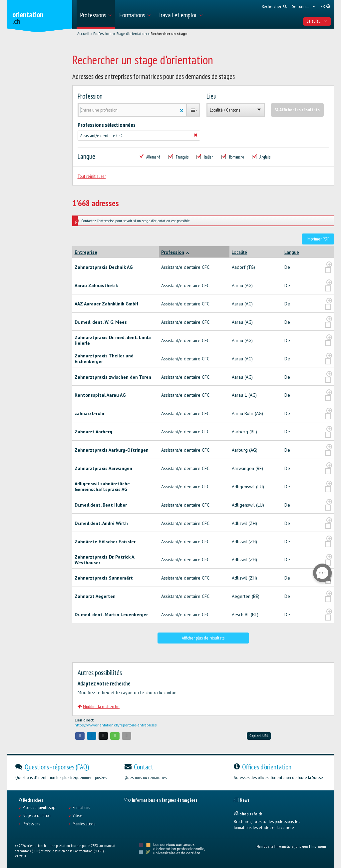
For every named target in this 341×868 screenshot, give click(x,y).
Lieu (211, 96)
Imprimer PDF (318, 239)
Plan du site (265, 846)
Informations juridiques (292, 846)
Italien (205, 157)
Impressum (318, 846)
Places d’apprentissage (39, 808)
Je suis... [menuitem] (317, 21)
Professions (103, 34)
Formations (81, 808)
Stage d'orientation (132, 34)
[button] (80, 736)
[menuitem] (96, 14)
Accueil (83, 34)
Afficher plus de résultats (203, 638)
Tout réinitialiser (92, 176)
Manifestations (84, 824)
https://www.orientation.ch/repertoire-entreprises (116, 725)
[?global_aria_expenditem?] (329, 265)
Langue (86, 157)
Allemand (150, 157)
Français (178, 157)
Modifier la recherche (99, 706)
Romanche (233, 157)
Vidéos (77, 816)
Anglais (261, 157)
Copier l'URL (259, 736)
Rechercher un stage (169, 34)
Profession (90, 96)
